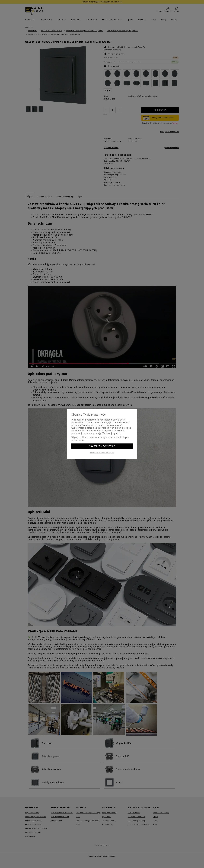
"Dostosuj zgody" (111, 433)
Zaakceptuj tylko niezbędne (102, 453)
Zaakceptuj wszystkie (102, 446)
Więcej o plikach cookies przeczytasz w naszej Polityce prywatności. (100, 439)
